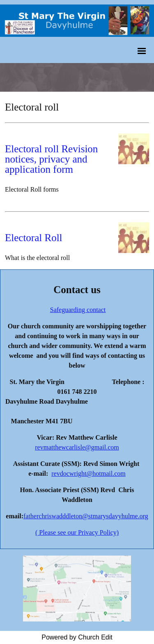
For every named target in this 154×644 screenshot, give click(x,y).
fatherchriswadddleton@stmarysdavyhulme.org (86, 516)
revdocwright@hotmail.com (88, 473)
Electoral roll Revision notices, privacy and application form (51, 159)
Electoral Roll (34, 238)
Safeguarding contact (78, 310)
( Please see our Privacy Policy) (77, 532)
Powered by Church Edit (77, 637)
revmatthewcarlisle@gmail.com (77, 447)
